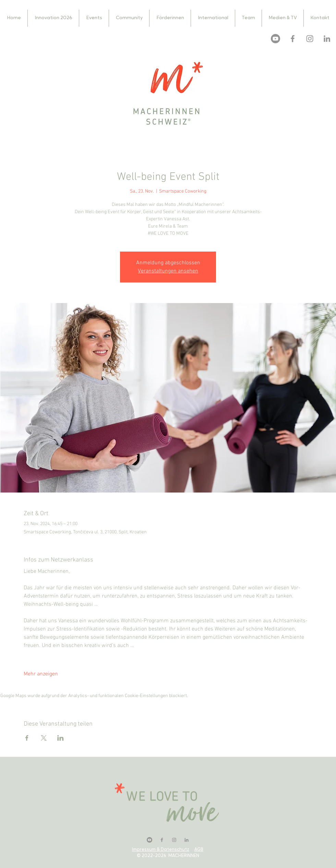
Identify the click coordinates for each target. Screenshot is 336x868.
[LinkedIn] (327, 39)
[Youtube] (275, 39)
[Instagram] (310, 39)
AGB (199, 850)
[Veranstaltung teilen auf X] (44, 738)
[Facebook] (293, 39)
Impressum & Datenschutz (161, 850)
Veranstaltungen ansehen (168, 271)
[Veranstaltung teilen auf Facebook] (27, 738)
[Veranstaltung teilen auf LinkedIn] (61, 738)
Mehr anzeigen (41, 674)
